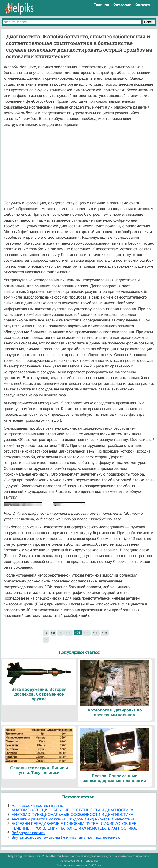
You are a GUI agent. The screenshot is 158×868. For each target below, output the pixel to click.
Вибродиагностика (28, 833)
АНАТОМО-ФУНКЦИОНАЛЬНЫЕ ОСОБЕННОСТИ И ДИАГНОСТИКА (72, 810)
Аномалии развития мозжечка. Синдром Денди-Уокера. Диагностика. (73, 819)
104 (105, 633)
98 (53, 633)
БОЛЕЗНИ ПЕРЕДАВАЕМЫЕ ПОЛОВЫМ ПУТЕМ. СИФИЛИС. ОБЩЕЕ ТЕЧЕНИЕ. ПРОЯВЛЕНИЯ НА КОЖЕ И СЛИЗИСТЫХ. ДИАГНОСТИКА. (74, 826)
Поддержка (91, 861)
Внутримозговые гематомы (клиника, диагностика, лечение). (66, 837)
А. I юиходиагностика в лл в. (37, 806)
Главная (101, 5)
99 (60, 633)
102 (87, 633)
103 (96, 633)
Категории (122, 5)
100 (69, 633)
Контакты (144, 5)
